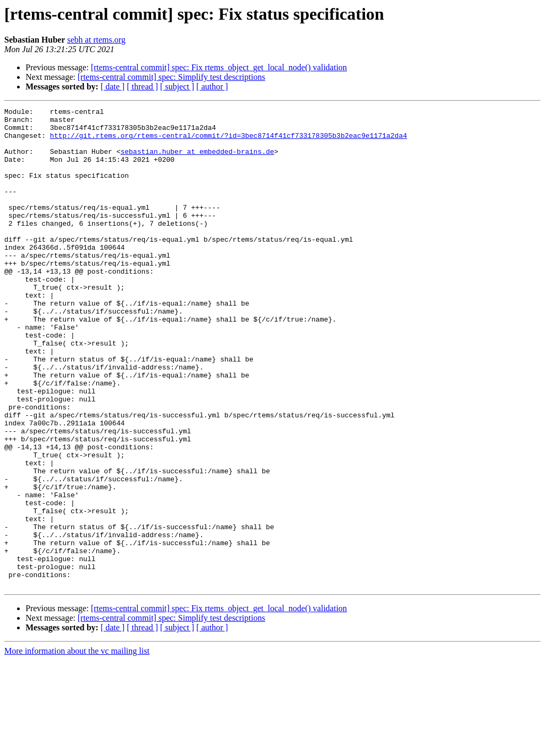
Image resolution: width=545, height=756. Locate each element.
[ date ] (113, 87)
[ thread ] (142, 87)
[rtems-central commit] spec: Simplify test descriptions (171, 77)
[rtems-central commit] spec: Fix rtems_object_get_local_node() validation (219, 67)
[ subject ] (177, 87)
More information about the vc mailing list (77, 747)
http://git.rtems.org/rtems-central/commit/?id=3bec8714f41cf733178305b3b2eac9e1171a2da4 (229, 142)
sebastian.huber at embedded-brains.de (197, 161)
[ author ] (212, 87)
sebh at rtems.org (96, 40)
